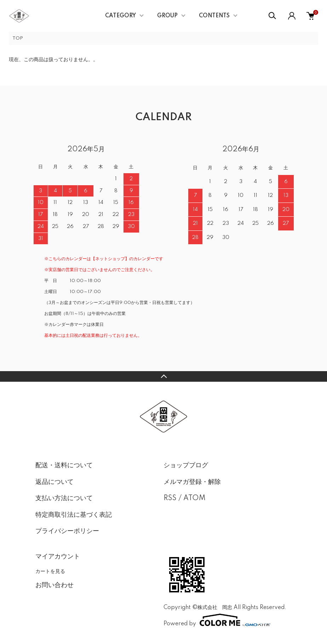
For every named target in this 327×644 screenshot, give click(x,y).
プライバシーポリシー (67, 531)
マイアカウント (58, 557)
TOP (18, 38)
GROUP (167, 16)
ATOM (194, 498)
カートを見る (50, 571)
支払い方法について (64, 498)
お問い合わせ (54, 585)
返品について (54, 482)
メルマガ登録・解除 (192, 482)
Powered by (217, 620)
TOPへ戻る (163, 376)
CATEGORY (121, 16)
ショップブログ (186, 466)
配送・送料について (64, 466)
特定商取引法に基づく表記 (74, 515)
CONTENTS (214, 16)
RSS (170, 498)
